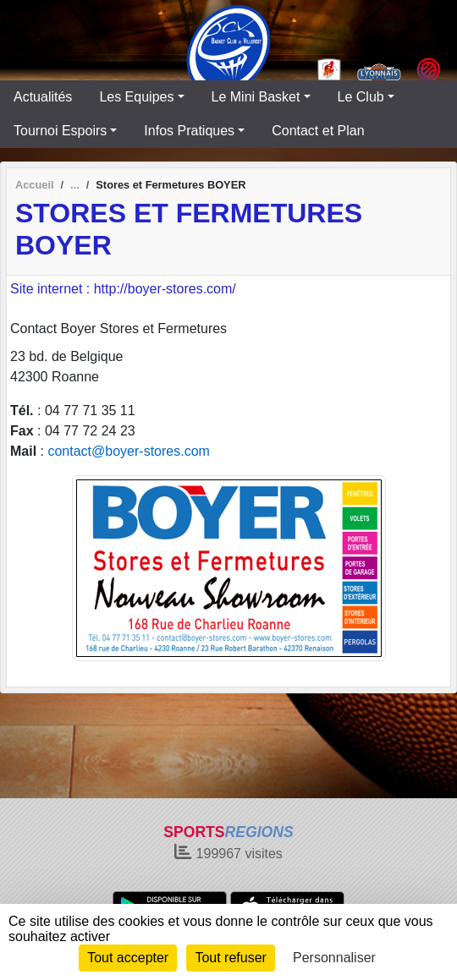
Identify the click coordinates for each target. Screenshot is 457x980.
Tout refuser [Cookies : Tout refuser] (230, 958)
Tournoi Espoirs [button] (60, 131)
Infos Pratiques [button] (189, 131)
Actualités (43, 97)
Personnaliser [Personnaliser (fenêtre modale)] (334, 958)
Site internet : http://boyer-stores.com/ (123, 289)
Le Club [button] (361, 97)
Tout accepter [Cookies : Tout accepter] (128, 958)
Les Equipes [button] (136, 97)
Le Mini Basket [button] (256, 97)
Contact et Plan (318, 131)
